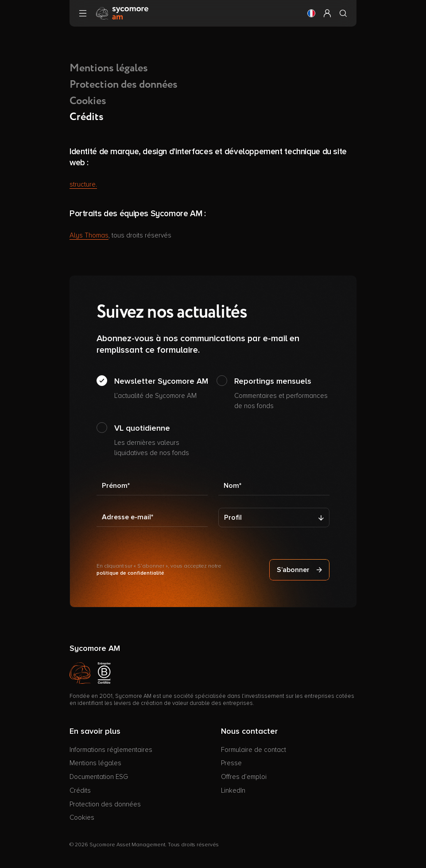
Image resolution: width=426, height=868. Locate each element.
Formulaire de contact (254, 750)
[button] (311, 13)
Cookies (88, 101)
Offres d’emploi (244, 777)
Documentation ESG (99, 777)
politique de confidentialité (130, 573)
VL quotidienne (162, 440)
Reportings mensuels (282, 393)
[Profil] (274, 518)
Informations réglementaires (111, 750)
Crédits (80, 790)
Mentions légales (109, 68)
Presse (231, 763)
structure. (83, 184)
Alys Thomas (89, 235)
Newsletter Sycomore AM (161, 389)
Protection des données (124, 85)
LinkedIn (233, 790)
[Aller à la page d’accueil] (122, 13)
